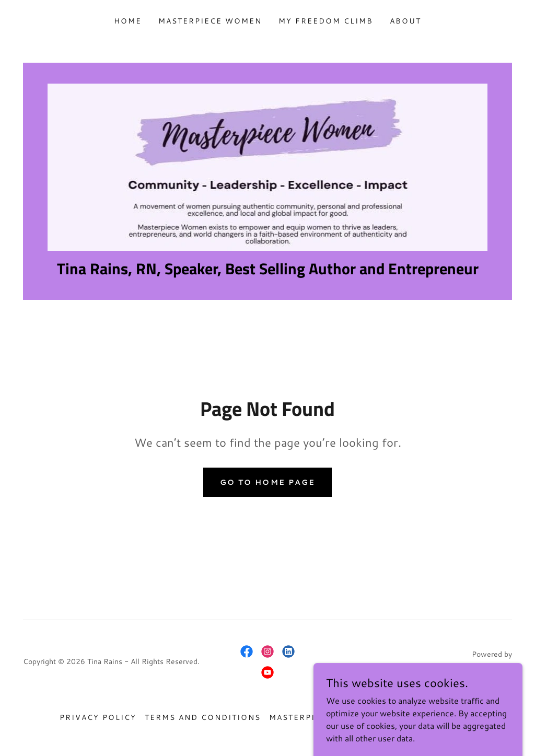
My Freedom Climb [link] (326, 21)
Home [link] (128, 21)
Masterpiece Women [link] (210, 21)
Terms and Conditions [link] (203, 717)
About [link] (405, 21)
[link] (267, 166)
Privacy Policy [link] (98, 717)
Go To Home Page (267, 482)
